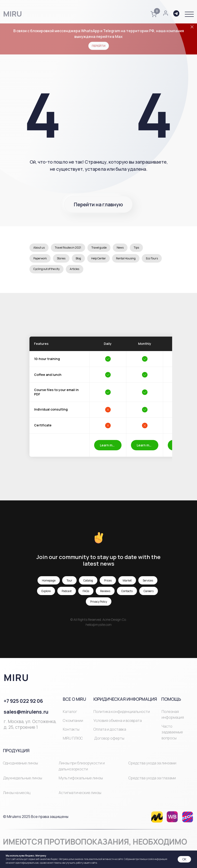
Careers (149, 594)
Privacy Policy (99, 604)
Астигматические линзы (80, 795)
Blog (80, 260)
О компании (73, 723)
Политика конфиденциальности (122, 714)
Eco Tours (40, 271)
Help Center (101, 260)
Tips (140, 248)
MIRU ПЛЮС (73, 741)
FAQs (86, 594)
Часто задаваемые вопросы (172, 735)
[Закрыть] (192, 27)
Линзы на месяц (17, 795)
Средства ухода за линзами (152, 766)
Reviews (105, 594)
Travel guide (101, 248)
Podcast (67, 594)
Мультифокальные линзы (81, 780)
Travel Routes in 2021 (69, 248)
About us (39, 248)
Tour (69, 583)
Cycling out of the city (70, 271)
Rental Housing (130, 260)
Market (127, 583)
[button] (189, 15)
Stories (62, 260)
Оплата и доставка (110, 732)
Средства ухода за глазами (152, 780)
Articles (99, 271)
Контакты (71, 732)
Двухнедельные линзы (23, 780)
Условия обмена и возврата (118, 723)
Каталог (70, 714)
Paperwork (41, 260)
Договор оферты (109, 741)
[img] (157, 819)
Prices (108, 583)
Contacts (127, 594)
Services (148, 583)
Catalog (88, 583)
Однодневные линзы (20, 766)
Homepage (49, 583)
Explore (46, 594)
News (123, 248)
